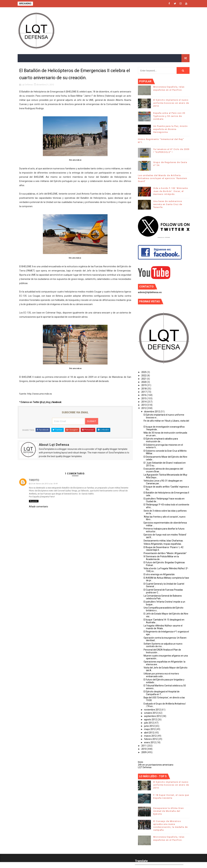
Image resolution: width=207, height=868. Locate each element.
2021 (144, 379)
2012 (144, 408)
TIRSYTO (34, 480)
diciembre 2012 (152, 412)
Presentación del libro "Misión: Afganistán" (165, 553)
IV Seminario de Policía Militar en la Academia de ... (161, 558)
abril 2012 (149, 733)
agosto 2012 (151, 720)
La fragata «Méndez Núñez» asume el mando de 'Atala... (163, 627)
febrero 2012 (151, 739)
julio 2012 (149, 723)
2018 (144, 389)
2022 (144, 376)
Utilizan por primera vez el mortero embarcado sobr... (161, 675)
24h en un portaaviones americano (156, 765)
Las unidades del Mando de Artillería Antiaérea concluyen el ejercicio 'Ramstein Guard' (163, 178)
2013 (144, 405)
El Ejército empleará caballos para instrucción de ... (161, 440)
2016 (144, 395)
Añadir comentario (38, 507)
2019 (144, 385)
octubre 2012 (151, 713)
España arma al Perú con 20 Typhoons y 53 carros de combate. (169, 116)
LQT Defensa (145, 767)
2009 (144, 752)
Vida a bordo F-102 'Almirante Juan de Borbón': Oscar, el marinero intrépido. (171, 191)
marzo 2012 (151, 736)
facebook (57, 402)
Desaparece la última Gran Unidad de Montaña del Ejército (169, 811)
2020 (144, 382)
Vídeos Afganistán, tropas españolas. (163, 544)
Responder (34, 501)
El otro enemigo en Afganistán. (159, 574)
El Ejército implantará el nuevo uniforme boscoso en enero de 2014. (171, 103)
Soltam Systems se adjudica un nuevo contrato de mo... (163, 645)
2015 (144, 398)
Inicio (141, 762)
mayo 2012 (150, 729)
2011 (144, 746)
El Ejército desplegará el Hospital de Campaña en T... (162, 693)
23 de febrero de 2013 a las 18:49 (44, 484)
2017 (144, 392)
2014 (144, 402)
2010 (144, 749)
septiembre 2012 (153, 716)
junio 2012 (150, 726)
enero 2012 (150, 742)
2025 (144, 372)
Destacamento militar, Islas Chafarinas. (163, 541)
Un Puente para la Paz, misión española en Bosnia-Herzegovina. (171, 129)
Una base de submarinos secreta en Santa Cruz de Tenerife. (168, 204)
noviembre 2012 (153, 710)
